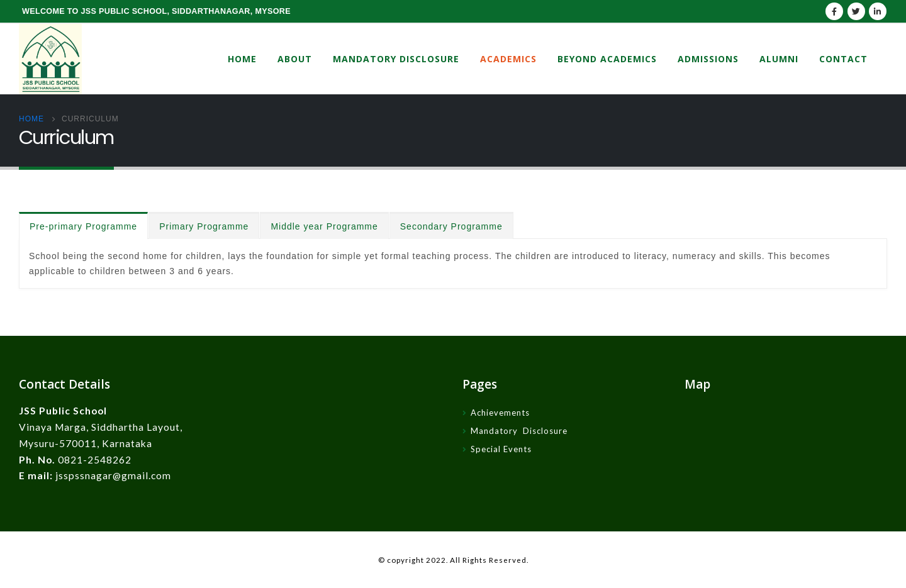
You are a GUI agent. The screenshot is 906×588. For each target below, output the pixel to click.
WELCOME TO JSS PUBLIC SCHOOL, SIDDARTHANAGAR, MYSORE (156, 11)
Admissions (708, 59)
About (295, 59)
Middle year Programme (324, 226)
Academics (508, 59)
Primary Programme (204, 226)
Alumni (779, 59)
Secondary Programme (451, 226)
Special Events (501, 449)
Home (242, 59)
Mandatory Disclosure (396, 59)
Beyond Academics (607, 59)
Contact (843, 59)
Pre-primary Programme (83, 226)
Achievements (500, 413)
